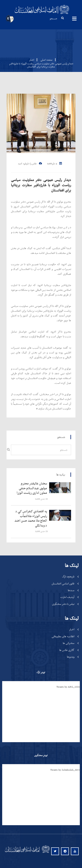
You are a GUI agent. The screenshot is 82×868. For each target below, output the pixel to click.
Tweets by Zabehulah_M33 (65, 770)
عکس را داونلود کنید (30, 164)
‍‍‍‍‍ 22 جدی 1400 (42, 499)
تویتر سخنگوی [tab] (41, 755)
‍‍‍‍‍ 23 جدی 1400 (42, 531)
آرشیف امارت (67, 597)
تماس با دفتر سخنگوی (63, 604)
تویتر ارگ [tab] (41, 672)
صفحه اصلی (45, 60)
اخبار (32, 60)
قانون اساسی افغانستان (63, 583)
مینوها (74, 18)
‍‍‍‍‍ (32, 488)
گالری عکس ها (67, 650)
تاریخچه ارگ (68, 576)
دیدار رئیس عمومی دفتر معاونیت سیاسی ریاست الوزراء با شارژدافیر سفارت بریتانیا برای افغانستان (41, 185)
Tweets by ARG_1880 (68, 687)
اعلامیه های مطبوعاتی (63, 636)
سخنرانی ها (69, 643)
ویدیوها (71, 657)
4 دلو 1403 (54, 164)
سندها (71, 590)
